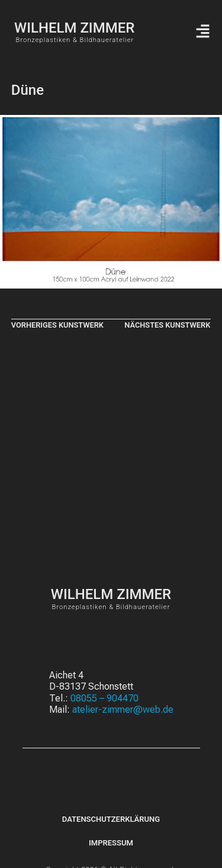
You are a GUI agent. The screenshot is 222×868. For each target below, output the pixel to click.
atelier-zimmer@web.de (123, 710)
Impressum (111, 843)
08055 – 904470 (104, 698)
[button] (202, 32)
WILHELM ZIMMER (74, 28)
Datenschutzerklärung (111, 819)
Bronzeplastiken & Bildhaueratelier (75, 40)
